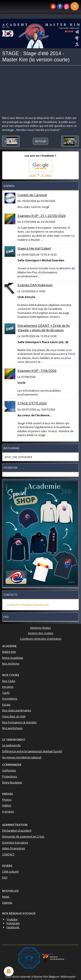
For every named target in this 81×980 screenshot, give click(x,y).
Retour (40, 141)
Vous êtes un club (14, 716)
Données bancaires (15, 842)
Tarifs (6, 693)
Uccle (33, 175)
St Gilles (46, 175)
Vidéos (7, 805)
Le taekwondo (11, 745)
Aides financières (14, 848)
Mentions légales (41, 628)
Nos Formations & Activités (19, 722)
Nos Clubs (9, 681)
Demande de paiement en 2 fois (23, 836)
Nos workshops (12, 728)
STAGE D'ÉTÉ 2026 (32, 403)
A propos (8, 811)
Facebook (13, 927)
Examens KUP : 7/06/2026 (37, 371)
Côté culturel (10, 871)
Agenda (7, 903)
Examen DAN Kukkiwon (35, 285)
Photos (7, 800)
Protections (10, 776)
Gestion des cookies (41, 633)
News (6, 897)
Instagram (13, 923)
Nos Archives (11, 663)
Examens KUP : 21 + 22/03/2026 (42, 216)
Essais (6, 704)
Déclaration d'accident (17, 830)
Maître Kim (9, 652)
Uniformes (9, 770)
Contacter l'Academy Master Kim (28, 605)
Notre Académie (13, 658)
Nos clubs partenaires (17, 710)
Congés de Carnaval (32, 195)
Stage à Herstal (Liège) (34, 248)
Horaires (8, 687)
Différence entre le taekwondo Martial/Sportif (32, 751)
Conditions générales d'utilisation (41, 639)
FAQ (5, 877)
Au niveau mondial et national (22, 757)
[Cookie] (9, 971)
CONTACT (8, 854)
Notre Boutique (12, 782)
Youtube (12, 919)
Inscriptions (10, 698)
